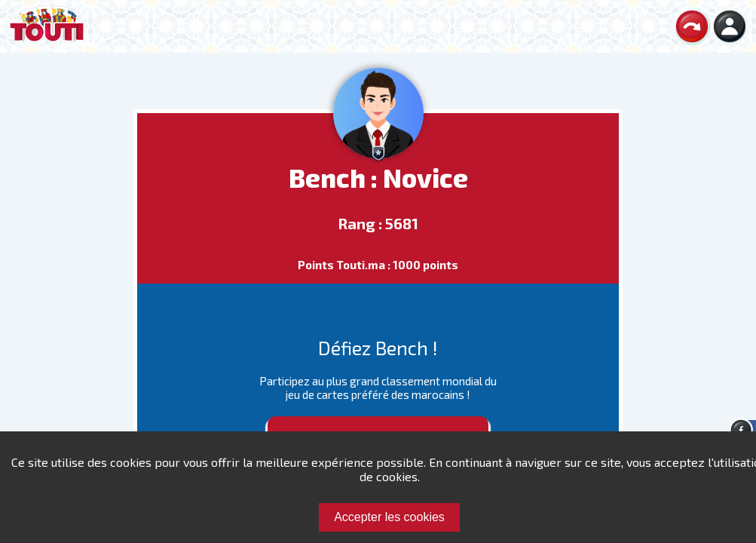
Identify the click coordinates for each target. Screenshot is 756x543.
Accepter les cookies (389, 517)
